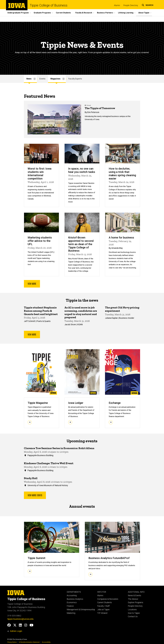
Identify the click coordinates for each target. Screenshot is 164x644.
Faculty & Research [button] (84, 13)
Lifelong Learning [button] (126, 13)
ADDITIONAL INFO (136, 592)
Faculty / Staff (103, 606)
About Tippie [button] (144, 13)
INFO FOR (102, 592)
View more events (35, 495)
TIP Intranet (102, 613)
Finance (70, 606)
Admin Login (16, 631)
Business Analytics (75, 599)
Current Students (63, 13)
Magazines (55, 79)
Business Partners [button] (105, 13)
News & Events (135, 596)
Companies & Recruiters (108, 599)
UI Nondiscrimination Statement (29, 642)
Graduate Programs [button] (42, 13)
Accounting (72, 596)
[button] (148, 5)
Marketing (71, 613)
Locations (132, 610)
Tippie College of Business (49, 5)
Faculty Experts (75, 79)
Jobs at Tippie (103, 610)
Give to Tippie (134, 613)
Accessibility (46, 642)
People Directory (131, 5)
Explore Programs (136, 602)
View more (32, 284)
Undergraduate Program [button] (18, 13)
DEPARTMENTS (74, 592)
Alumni (117, 5)
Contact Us (133, 617)
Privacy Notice (12, 642)
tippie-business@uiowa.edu (20, 619)
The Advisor (133, 599)
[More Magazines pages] (63, 79)
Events (42, 79)
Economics (72, 602)
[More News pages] (35, 79)
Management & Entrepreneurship (81, 610)
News (29, 79)
